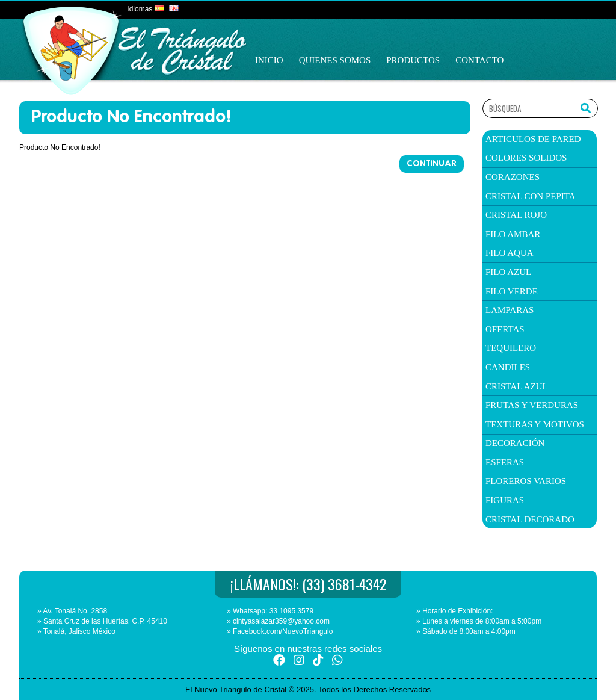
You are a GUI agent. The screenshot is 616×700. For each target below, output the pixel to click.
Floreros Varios (526, 481)
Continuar (432, 164)
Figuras (505, 500)
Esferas (505, 462)
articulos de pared (533, 139)
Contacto (479, 60)
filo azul (508, 272)
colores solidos (526, 158)
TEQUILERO (511, 348)
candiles (508, 367)
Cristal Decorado (530, 519)
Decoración (515, 443)
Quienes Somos (335, 60)
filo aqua (510, 253)
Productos (413, 60)
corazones (513, 177)
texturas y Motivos (535, 424)
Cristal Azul (517, 386)
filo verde (512, 291)
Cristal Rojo (516, 215)
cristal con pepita (531, 196)
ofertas (505, 329)
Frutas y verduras (532, 405)
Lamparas (510, 310)
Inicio (269, 60)
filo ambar (513, 234)
